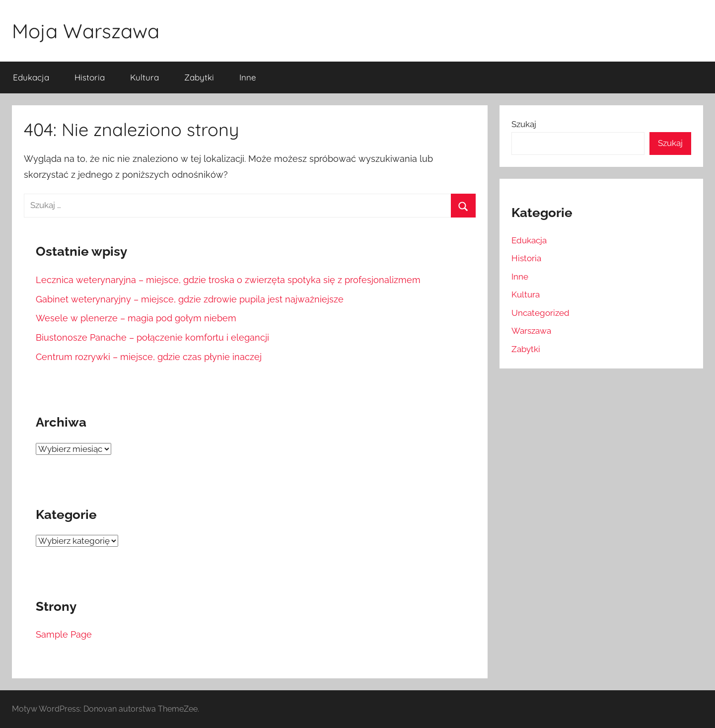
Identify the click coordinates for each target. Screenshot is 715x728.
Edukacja (31, 77)
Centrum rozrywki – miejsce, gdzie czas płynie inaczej (149, 357)
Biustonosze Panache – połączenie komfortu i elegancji (152, 337)
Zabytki (199, 77)
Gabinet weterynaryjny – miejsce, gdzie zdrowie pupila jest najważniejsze (190, 299)
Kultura (144, 77)
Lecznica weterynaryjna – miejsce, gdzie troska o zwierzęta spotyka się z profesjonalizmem (228, 280)
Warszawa (531, 331)
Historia (90, 77)
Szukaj (524, 124)
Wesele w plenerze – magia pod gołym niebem (136, 318)
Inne (248, 77)
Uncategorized (540, 313)
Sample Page (64, 634)
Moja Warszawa (86, 31)
